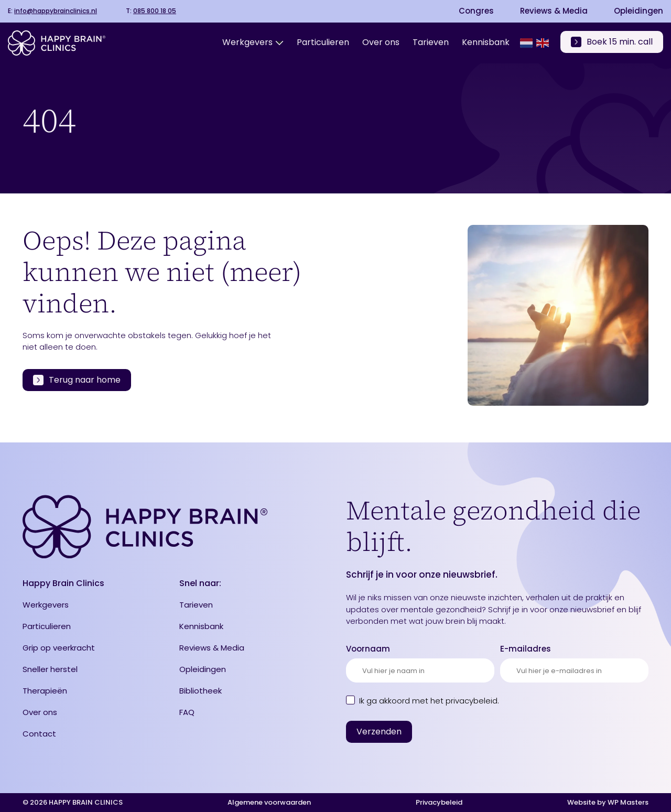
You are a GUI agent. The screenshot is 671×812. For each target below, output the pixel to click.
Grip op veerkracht (59, 648)
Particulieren (47, 626)
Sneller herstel (50, 669)
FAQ (187, 712)
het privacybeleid (464, 701)
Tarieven (196, 605)
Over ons (40, 712)
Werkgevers (46, 605)
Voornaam (368, 649)
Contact (39, 734)
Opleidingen (638, 11)
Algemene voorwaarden (269, 802)
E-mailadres (526, 649)
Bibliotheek (201, 691)
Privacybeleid (439, 802)
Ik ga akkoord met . (429, 701)
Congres (476, 11)
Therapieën (45, 691)
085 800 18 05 (155, 11)
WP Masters (628, 802)
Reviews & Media (554, 11)
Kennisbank (201, 626)
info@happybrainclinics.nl (56, 11)
